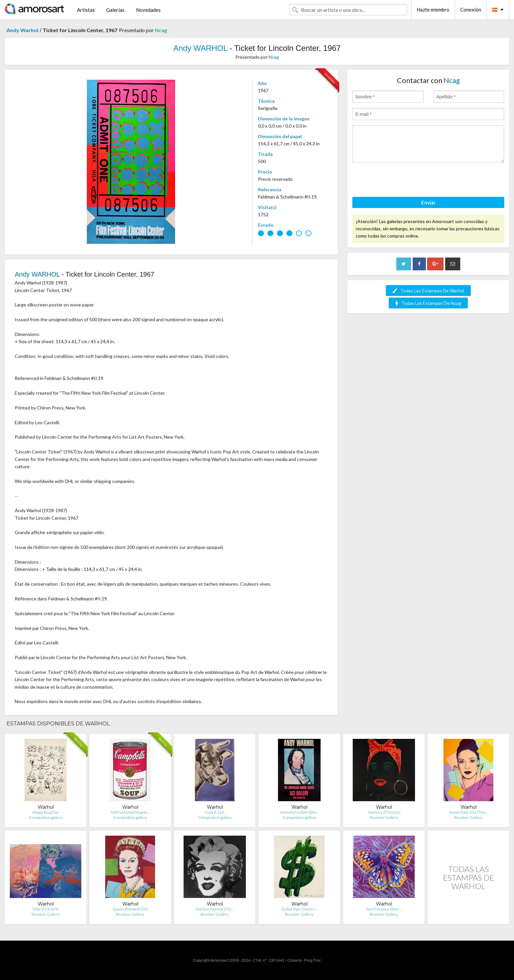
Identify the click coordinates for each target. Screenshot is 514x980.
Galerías (115, 10)
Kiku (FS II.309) (46, 909)
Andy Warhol (22, 30)
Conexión (471, 10)
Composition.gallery (46, 817)
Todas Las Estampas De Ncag (428, 303)
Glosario (294, 960)
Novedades (148, 10)
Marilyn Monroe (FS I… (215, 909)
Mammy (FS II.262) (384, 812)
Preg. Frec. (313, 960)
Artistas (86, 10)
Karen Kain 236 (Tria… (469, 812)
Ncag (161, 30)
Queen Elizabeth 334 (130, 909)
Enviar (428, 202)
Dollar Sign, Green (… (299, 909)
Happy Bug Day (46, 812)
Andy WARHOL (200, 48)
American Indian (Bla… (299, 812)
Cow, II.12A (215, 812)
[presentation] (402, 181)
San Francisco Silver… (384, 909)
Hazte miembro (433, 10)
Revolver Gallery (384, 817)
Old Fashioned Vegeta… (130, 812)
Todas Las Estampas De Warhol (428, 291)
